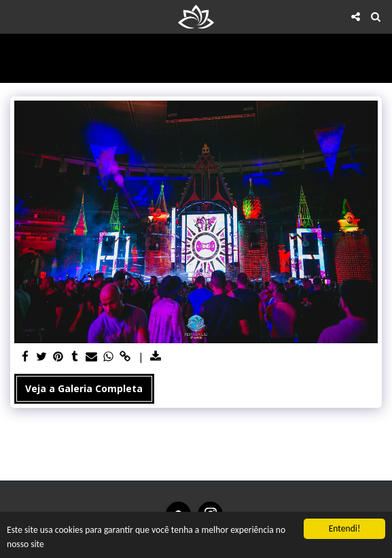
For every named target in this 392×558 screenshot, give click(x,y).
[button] (15, 16)
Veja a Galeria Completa (84, 388)
